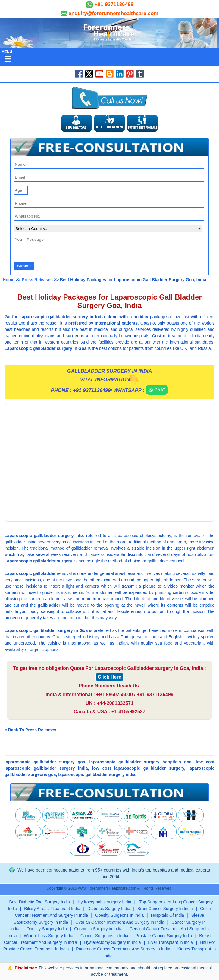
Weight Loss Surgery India (48, 936)
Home (9, 280)
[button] (109, 147)
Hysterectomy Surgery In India (112, 942)
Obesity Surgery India (47, 929)
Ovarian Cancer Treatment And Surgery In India (120, 922)
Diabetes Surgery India (109, 909)
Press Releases (37, 280)
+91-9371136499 (113, 4)
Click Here (109, 677)
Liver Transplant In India (170, 942)
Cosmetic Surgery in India (98, 929)
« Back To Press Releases (30, 730)
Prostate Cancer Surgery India (164, 936)
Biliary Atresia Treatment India (52, 909)
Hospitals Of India (168, 915)
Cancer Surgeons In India (104, 936)
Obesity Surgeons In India (119, 915)
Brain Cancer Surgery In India (165, 909)
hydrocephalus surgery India (104, 902)
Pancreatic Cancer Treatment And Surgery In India (123, 949)
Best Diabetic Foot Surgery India (40, 902)
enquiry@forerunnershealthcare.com (113, 13)
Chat (157, 390)
